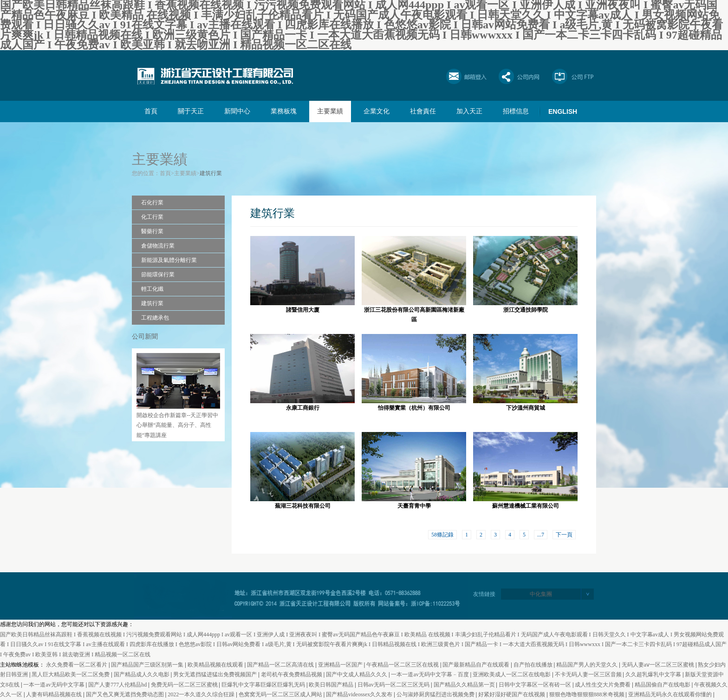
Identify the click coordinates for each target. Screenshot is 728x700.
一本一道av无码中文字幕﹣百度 (430, 674)
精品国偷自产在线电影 (663, 685)
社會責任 (423, 111)
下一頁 (564, 535)
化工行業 (152, 217)
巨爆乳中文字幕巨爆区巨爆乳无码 (264, 685)
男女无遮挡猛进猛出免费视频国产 (216, 674)
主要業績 (330, 111)
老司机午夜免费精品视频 (292, 674)
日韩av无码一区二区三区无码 (394, 685)
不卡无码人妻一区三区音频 (589, 674)
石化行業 (152, 203)
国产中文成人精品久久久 (357, 674)
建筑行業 (211, 173)
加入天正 (469, 111)
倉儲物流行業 (158, 246)
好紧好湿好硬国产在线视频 (512, 694)
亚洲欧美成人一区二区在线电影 (512, 674)
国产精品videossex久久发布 (360, 694)
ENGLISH (563, 111)
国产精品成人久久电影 (142, 674)
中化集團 (541, 594)
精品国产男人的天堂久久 (588, 665)
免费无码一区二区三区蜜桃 (185, 685)
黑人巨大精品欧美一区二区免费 (71, 674)
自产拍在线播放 (534, 665)
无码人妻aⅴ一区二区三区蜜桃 (659, 665)
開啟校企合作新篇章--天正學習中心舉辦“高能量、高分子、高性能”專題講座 (177, 425)
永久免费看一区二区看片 (77, 665)
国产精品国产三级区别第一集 (148, 665)
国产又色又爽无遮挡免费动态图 (126, 694)
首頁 (151, 111)
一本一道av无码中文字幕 (54, 685)
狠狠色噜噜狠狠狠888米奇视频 (588, 694)
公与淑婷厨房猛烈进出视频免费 (436, 694)
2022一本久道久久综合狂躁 (202, 694)
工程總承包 (155, 318)
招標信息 (516, 111)
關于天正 (191, 111)
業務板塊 (284, 111)
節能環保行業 (158, 275)
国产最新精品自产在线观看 (477, 665)
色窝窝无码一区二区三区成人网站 (281, 694)
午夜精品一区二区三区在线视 (403, 665)
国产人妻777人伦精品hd (118, 685)
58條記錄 (442, 535)
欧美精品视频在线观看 (216, 665)
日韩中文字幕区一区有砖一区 (536, 685)
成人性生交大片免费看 (603, 685)
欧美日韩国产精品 (332, 685)
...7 (541, 535)
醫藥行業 (152, 231)
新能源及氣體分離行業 (169, 260)
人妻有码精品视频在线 (55, 694)
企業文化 (377, 111)
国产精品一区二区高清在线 (281, 665)
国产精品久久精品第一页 (465, 685)
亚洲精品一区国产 (341, 665)
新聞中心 (237, 111)
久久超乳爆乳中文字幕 (654, 674)
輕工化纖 (152, 289)
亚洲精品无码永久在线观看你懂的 (671, 694)
